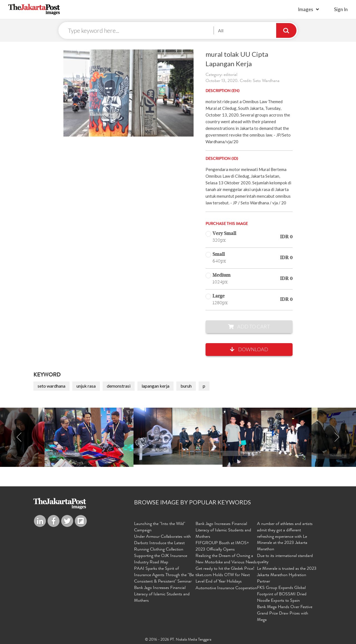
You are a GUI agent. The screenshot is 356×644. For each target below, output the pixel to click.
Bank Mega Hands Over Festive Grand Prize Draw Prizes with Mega (285, 613)
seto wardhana (51, 386)
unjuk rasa (86, 386)
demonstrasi (119, 386)
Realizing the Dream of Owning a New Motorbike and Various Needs (226, 559)
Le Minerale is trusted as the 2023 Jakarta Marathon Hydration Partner (287, 575)
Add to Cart (249, 327)
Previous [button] (19, 438)
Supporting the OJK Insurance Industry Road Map (161, 559)
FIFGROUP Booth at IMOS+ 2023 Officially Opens (222, 547)
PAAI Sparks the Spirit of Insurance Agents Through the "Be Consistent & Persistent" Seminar (164, 575)
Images (306, 9)
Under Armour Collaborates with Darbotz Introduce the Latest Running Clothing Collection (162, 543)
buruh (186, 386)
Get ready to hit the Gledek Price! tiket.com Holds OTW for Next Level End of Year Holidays (225, 575)
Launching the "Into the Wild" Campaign (160, 527)
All (221, 30)
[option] (178, 436)
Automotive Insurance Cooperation (226, 588)
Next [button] (337, 438)
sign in (341, 9)
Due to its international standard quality (285, 559)
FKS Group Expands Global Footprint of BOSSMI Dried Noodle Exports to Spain (282, 594)
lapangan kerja (155, 386)
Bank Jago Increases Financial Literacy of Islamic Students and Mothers (162, 594)
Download (249, 350)
